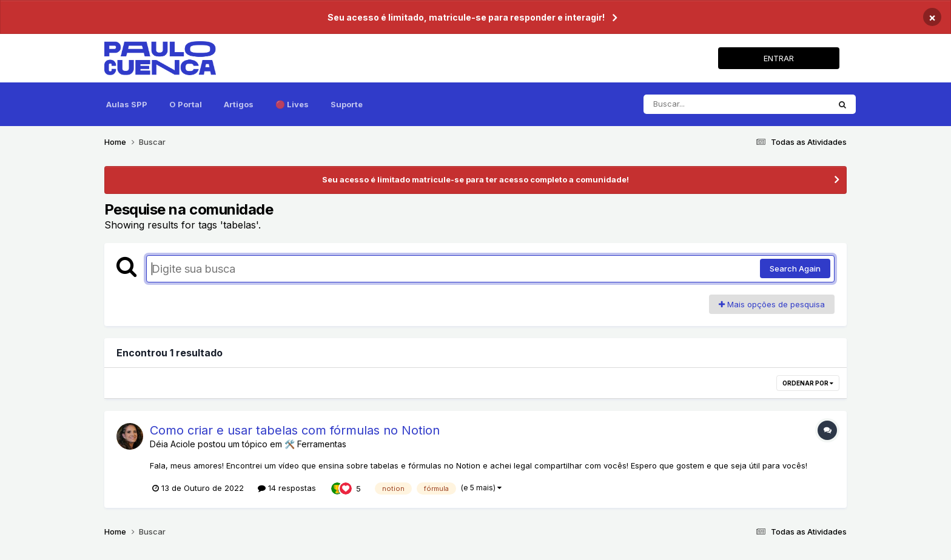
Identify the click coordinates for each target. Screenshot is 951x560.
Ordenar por (808, 383)
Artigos (239, 104)
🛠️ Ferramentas (315, 444)
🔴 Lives (292, 104)
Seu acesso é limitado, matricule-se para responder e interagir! (466, 17)
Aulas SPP (127, 104)
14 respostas (287, 488)
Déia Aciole (173, 444)
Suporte (347, 104)
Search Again (795, 268)
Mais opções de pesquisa (772, 304)
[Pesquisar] (736, 104)
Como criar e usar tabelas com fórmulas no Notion (295, 430)
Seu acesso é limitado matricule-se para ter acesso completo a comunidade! (475, 179)
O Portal (186, 104)
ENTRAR (779, 58)
